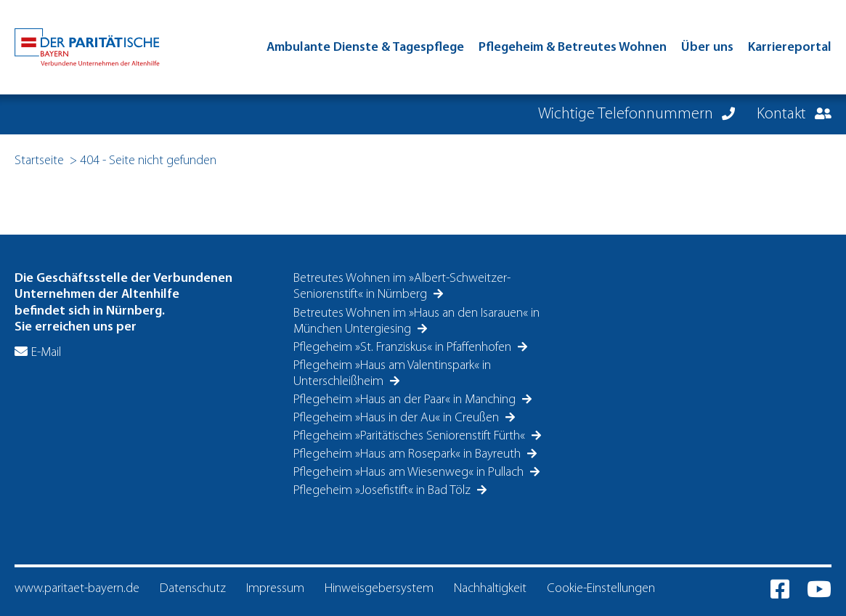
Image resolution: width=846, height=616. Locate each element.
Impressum (275, 589)
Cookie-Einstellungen (601, 589)
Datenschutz (193, 589)
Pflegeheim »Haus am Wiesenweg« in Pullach (410, 473)
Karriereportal (790, 48)
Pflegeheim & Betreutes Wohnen (573, 48)
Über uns (707, 48)
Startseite (39, 161)
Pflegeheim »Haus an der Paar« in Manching (406, 400)
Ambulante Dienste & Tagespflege (365, 48)
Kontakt (783, 114)
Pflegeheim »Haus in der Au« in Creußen (398, 418)
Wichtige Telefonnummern (627, 114)
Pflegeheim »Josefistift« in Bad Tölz (383, 491)
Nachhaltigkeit (490, 589)
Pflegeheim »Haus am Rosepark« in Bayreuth (408, 454)
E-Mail (46, 353)
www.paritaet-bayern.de (77, 589)
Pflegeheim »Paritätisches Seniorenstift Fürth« (411, 436)
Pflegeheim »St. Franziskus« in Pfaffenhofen (404, 348)
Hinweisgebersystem (379, 589)
